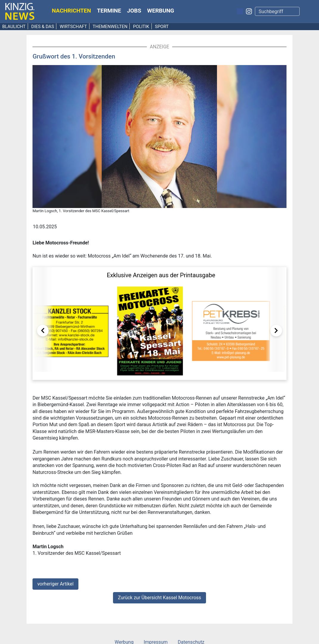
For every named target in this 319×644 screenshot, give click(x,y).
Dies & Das (43, 27)
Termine (109, 11)
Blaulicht (14, 27)
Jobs (134, 11)
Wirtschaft (73, 27)
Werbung (161, 11)
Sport (162, 27)
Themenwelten (110, 27)
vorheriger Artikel (55, 584)
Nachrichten (71, 11)
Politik (141, 27)
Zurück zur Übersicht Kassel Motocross (159, 598)
